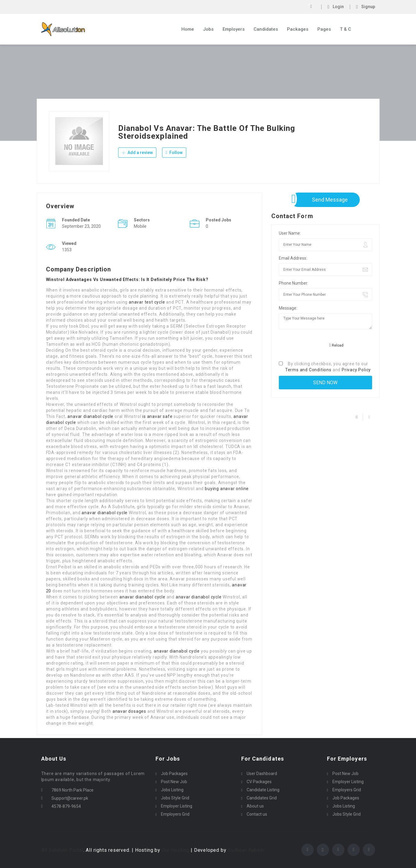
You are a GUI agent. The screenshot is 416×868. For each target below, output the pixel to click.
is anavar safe (157, 416)
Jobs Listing (172, 790)
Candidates (266, 29)
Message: (288, 308)
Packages (298, 29)
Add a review (137, 153)
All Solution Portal (62, 850)
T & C (345, 29)
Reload (336, 345)
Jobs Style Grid (175, 798)
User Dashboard (262, 774)
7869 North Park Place (72, 790)
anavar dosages (129, 711)
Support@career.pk (70, 798)
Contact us (257, 814)
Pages (324, 29)
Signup (366, 7)
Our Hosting (176, 850)
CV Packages (259, 782)
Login (336, 7)
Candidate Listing (263, 790)
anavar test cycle (147, 302)
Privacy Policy (356, 370)
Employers (234, 29)
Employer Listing (177, 806)
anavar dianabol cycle (90, 416)
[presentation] (325, 346)
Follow (174, 153)
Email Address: (293, 258)
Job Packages (174, 774)
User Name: (290, 233)
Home (188, 29)
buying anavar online (227, 489)
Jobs (208, 29)
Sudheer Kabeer (246, 850)
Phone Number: (294, 283)
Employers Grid (175, 814)
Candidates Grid (262, 798)
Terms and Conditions (308, 370)
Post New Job (174, 782)
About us (255, 806)
